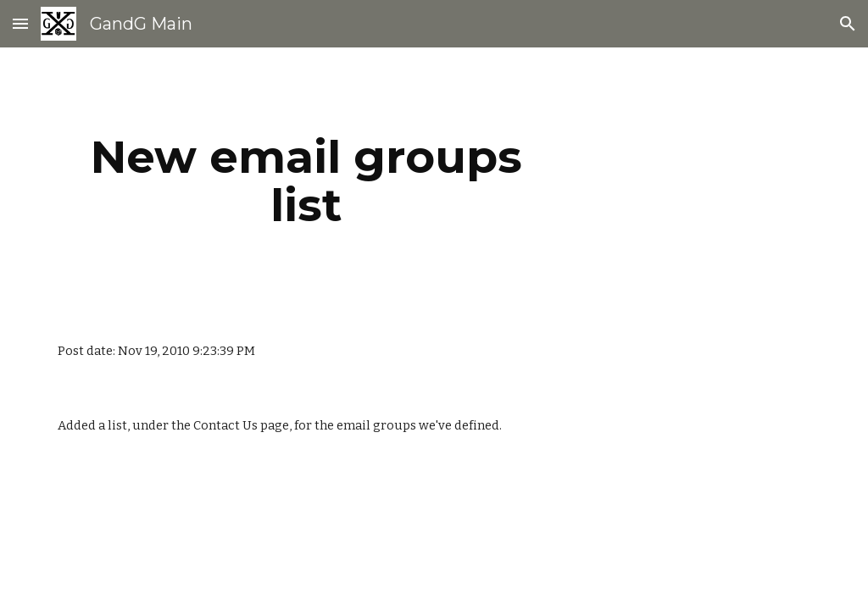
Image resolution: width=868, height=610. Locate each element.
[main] (306, 181)
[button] (20, 23)
